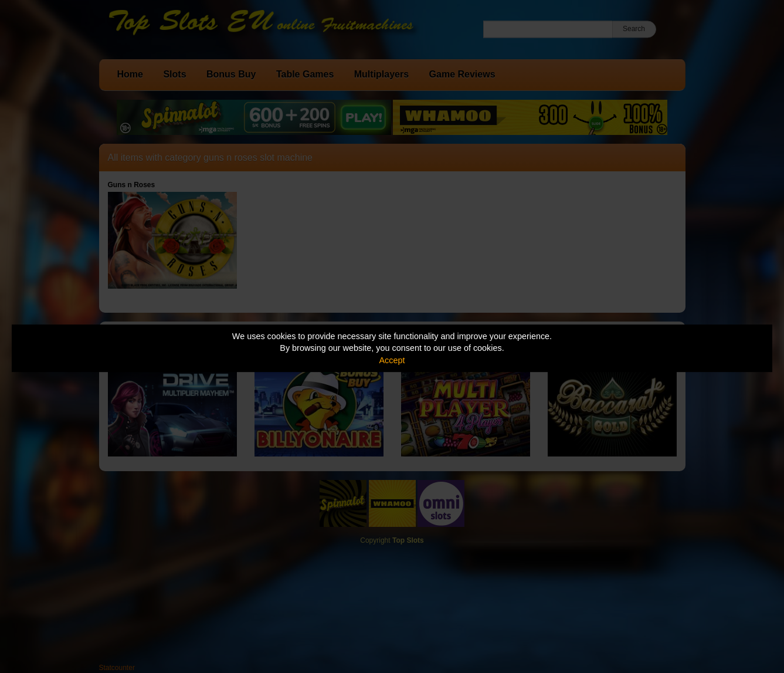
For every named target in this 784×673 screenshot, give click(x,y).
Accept (392, 360)
